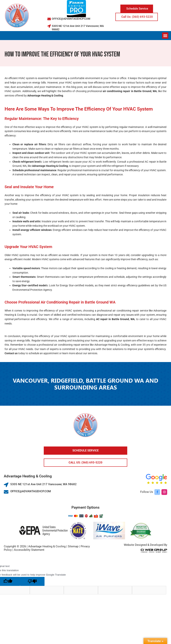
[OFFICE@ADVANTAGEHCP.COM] (49, 19)
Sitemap (73, 546)
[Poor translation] (32, 581)
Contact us (11, 353)
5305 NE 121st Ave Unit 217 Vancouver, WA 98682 (43, 484)
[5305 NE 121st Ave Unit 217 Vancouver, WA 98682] (49, 26)
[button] (165, 36)
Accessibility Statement (29, 550)
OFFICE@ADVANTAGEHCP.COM (71, 19)
